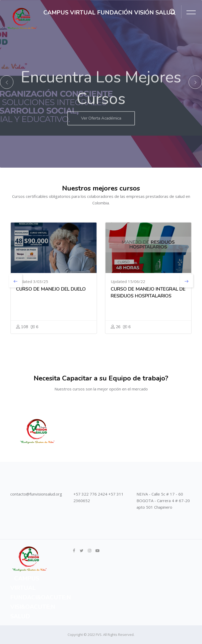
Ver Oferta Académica (101, 123)
